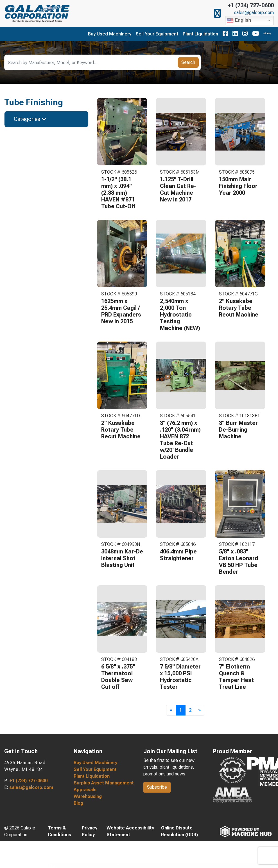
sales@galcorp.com (254, 13)
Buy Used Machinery (110, 34)
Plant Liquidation (200, 34)
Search (188, 62)
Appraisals (85, 790)
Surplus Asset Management (104, 783)
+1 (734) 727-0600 (251, 5)
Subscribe (157, 787)
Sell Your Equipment (157, 34)
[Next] (200, 710)
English (239, 21)
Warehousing (88, 796)
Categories (30, 119)
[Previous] (171, 710)
